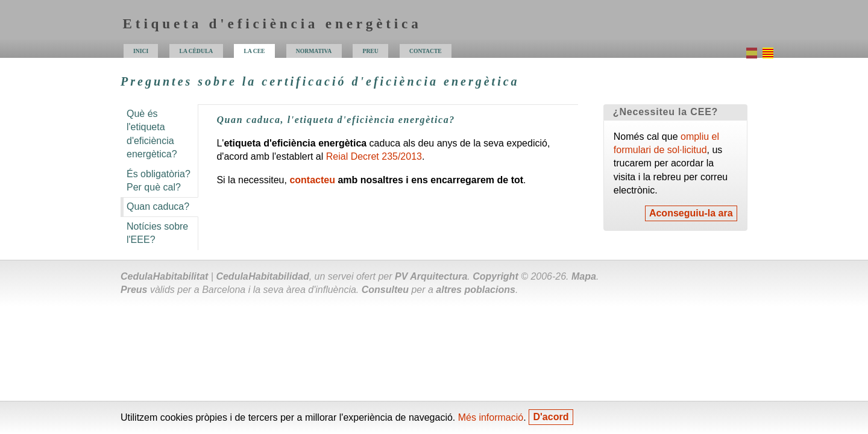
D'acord (551, 417)
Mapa (584, 276)
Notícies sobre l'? (157, 233)
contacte (426, 51)
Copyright (495, 276)
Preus (134, 290)
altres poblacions (476, 290)
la (255, 51)
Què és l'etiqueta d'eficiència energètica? (152, 134)
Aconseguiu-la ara (691, 214)
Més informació (491, 417)
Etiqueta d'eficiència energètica (272, 24)
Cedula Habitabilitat (164, 276)
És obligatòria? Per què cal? (159, 181)
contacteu (312, 180)
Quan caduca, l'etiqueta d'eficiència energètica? (335, 120)
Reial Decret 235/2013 (374, 156)
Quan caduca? (158, 206)
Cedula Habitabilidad (262, 276)
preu (371, 51)
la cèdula (197, 51)
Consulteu (385, 290)
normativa (314, 51)
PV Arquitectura (431, 276)
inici (141, 51)
